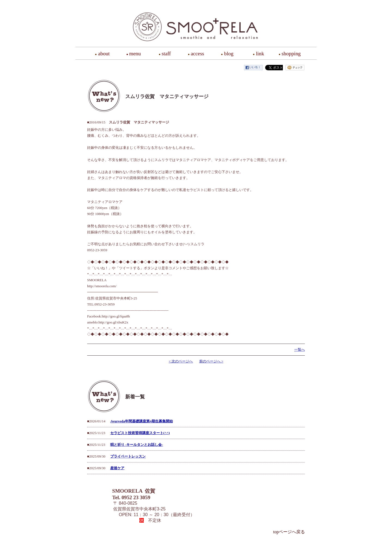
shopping (291, 54)
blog (229, 54)
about (104, 54)
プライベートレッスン (128, 456)
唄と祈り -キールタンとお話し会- (137, 445)
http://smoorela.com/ (102, 286)
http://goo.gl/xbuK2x (113, 322)
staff (166, 54)
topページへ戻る (289, 532)
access (197, 54)
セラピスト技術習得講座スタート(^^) (140, 433)
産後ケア (117, 468)
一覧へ (300, 349)
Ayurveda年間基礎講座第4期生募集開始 (141, 421)
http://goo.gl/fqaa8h (116, 316)
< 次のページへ (181, 361)
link (260, 54)
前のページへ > (211, 361)
